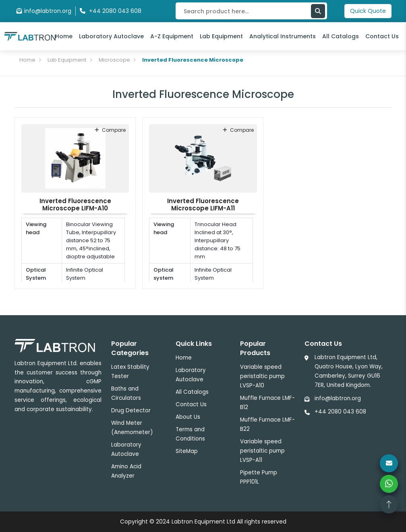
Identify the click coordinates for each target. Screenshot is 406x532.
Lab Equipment (221, 36)
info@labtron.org (44, 11)
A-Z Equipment (172, 36)
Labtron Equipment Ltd (203, 522)
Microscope (114, 60)
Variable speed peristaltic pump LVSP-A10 (262, 376)
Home (64, 36)
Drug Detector (131, 410)
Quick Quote (368, 11)
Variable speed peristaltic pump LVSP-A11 (262, 451)
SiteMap (187, 451)
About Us (188, 417)
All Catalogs (341, 36)
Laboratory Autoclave (111, 36)
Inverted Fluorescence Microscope (193, 60)
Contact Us (382, 36)
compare (110, 130)
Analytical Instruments (283, 36)
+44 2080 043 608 (340, 412)
